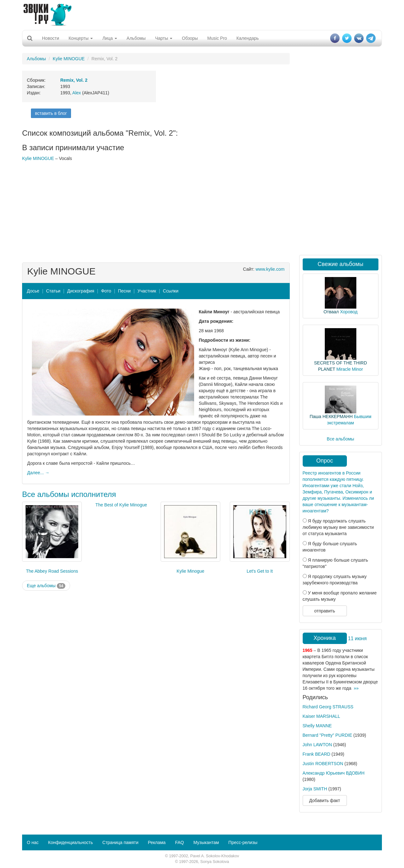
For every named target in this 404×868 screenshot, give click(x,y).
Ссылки (171, 291)
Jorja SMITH (315, 789)
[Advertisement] (202, 14)
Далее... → (38, 473)
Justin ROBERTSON (323, 764)
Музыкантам (206, 842)
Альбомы (136, 38)
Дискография (81, 291)
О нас (33, 842)
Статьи (53, 291)
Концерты (81, 38)
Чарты (164, 38)
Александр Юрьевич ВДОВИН (334, 773)
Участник (147, 291)
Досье (33, 291)
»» (356, 688)
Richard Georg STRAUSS (328, 707)
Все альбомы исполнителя (69, 494)
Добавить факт (325, 800)
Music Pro (217, 38)
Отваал (331, 312)
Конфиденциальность (70, 842)
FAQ (180, 842)
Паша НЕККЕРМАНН (331, 416)
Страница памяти (120, 842)
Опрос (325, 461)
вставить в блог (51, 113)
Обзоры (190, 38)
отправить (324, 611)
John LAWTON (317, 745)
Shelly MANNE (317, 726)
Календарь (248, 38)
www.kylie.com (270, 269)
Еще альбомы (46, 586)
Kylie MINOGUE (69, 59)
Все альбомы (340, 439)
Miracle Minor (350, 369)
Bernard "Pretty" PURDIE (327, 735)
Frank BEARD (317, 754)
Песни (124, 291)
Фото (106, 291)
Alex (77, 93)
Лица (110, 38)
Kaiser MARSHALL (321, 716)
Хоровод (349, 312)
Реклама (157, 842)
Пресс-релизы (243, 842)
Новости (50, 38)
